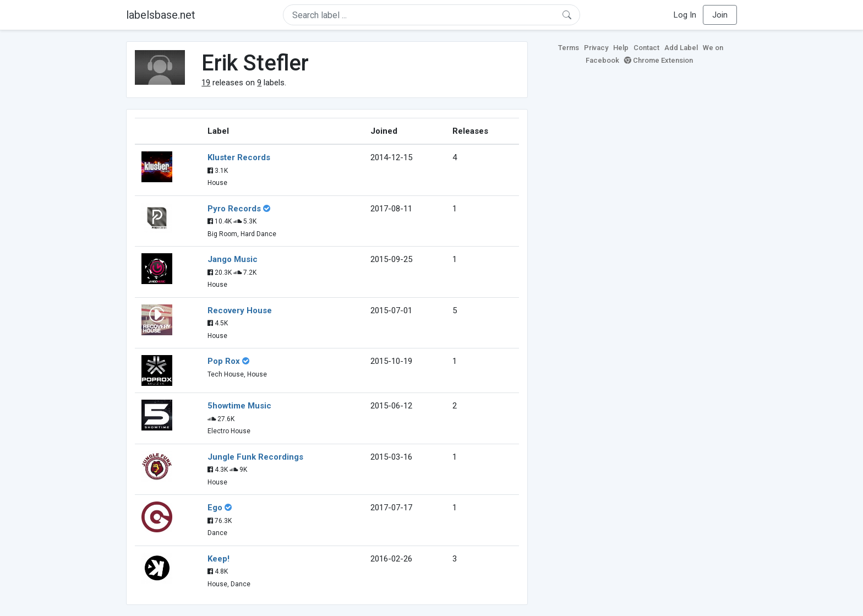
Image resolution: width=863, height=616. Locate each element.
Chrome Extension (659, 60)
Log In (685, 15)
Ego (215, 508)
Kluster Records (239, 157)
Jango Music (233, 259)
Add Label (681, 48)
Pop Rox (224, 361)
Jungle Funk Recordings (255, 457)
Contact (646, 48)
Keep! (219, 559)
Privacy (596, 48)
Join (720, 15)
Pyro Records (234, 209)
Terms (569, 48)
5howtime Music (239, 406)
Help (621, 48)
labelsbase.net (161, 15)
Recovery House (240, 310)
